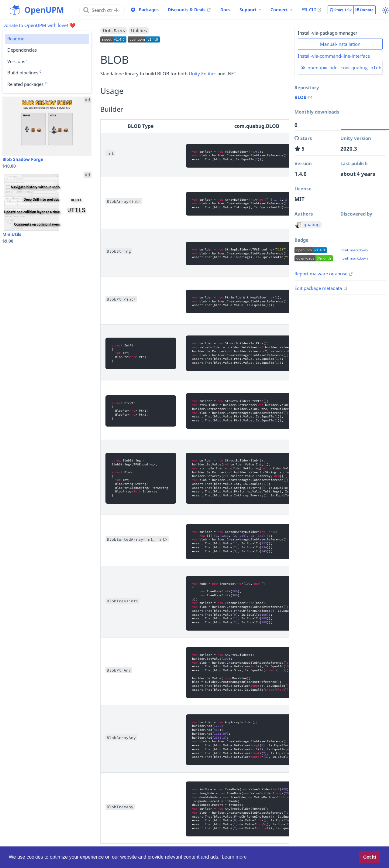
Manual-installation (340, 44)
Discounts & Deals (189, 9)
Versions (18, 61)
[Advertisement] (340, 390)
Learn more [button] (234, 857)
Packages (149, 10)
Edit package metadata (321, 288)
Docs (225, 10)
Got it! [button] (370, 857)
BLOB (303, 97)
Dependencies (22, 50)
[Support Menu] (250, 10)
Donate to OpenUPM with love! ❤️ (39, 25)
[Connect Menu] (282, 10)
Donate (365, 10)
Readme (16, 39)
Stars (341, 10)
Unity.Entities (203, 73)
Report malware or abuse (324, 274)
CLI (312, 9)
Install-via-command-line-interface (334, 56)
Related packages (28, 84)
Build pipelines (24, 72)
